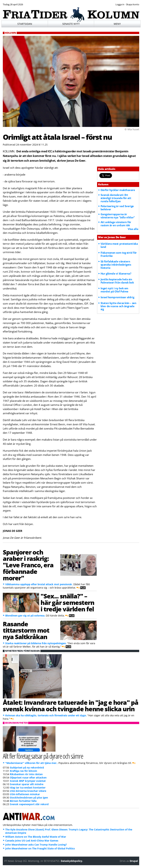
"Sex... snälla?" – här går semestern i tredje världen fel (67, 602)
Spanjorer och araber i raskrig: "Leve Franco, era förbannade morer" (28, 565)
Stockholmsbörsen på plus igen (29, 798)
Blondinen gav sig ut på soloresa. (25, 615)
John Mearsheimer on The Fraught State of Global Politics (40, 848)
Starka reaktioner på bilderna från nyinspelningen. (36, 643)
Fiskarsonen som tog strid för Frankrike (119, 254)
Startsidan (25, 24)
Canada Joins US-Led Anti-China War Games (32, 841)
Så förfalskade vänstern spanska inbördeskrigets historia (116, 265)
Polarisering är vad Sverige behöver (117, 208)
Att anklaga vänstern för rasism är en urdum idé (116, 224)
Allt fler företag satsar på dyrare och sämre (43, 756)
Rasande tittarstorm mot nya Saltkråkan (26, 630)
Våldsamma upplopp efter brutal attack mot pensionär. (39, 584)
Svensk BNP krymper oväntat (28, 781)
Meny (117, 24)
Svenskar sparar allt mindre (27, 784)
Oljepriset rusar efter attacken (28, 778)
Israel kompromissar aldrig (117, 297)
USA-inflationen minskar (25, 794)
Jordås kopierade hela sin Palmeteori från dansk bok (117, 281)
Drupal (134, 861)
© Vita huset (132, 129)
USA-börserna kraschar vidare (28, 791)
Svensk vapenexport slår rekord (29, 804)
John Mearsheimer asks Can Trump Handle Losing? (36, 845)
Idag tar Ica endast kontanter (28, 788)
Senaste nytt (71, 24)
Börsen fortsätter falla (23, 801)
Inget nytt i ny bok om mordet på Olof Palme (114, 290)
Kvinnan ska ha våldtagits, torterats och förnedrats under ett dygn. (46, 715)
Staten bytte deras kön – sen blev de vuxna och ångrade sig (118, 306)
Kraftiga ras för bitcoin (23, 771)
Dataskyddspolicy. (72, 861)
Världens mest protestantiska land (119, 245)
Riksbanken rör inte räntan (26, 774)
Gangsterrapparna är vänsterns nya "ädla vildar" (118, 216)
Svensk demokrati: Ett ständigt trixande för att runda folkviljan (116, 198)
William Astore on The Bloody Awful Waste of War (36, 837)
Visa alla (133, 229)
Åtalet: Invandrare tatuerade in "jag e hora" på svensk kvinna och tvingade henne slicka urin (71, 706)
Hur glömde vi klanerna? (116, 273)
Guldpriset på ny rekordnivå (27, 768)
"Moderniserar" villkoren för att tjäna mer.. (32, 763)
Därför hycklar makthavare (118, 190)
